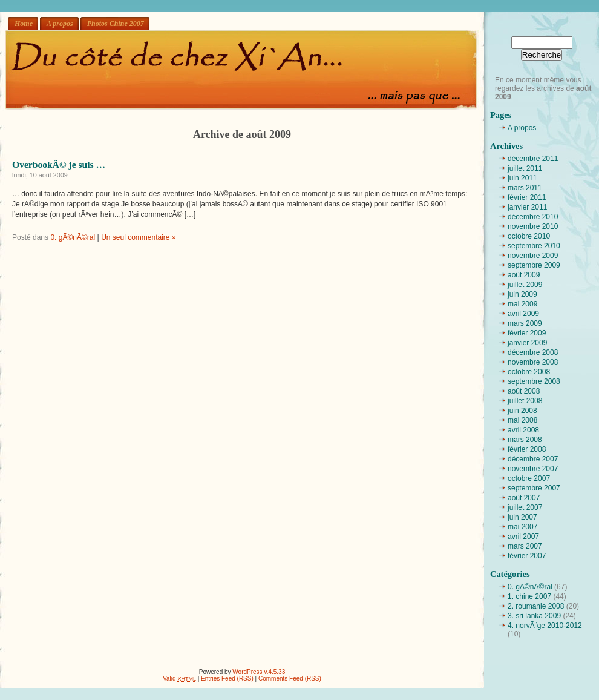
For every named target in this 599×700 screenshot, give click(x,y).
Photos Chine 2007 (116, 24)
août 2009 (524, 275)
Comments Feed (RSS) (290, 679)
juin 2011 (522, 178)
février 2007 (527, 556)
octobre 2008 (529, 372)
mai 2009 (522, 304)
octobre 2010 (529, 236)
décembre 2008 (533, 352)
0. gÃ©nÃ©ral (73, 237)
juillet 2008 (525, 401)
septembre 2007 (534, 488)
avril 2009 (523, 314)
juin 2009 (522, 294)
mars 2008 (525, 440)
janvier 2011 (527, 207)
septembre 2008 (534, 381)
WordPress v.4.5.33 (259, 672)
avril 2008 (523, 430)
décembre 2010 (533, 217)
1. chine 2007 (529, 596)
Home (24, 24)
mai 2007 (522, 527)
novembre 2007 (533, 469)
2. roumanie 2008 (536, 606)
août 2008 (524, 391)
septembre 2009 (534, 265)
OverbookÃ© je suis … (59, 164)
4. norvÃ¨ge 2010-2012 (545, 626)
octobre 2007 (529, 478)
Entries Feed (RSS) (227, 679)
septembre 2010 (534, 246)
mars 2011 (525, 188)
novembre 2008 (533, 362)
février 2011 (527, 197)
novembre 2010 (533, 226)
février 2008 (527, 449)
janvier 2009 (527, 343)
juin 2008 (522, 411)
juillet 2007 (525, 507)
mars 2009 (525, 323)
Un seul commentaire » (138, 237)
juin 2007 (522, 517)
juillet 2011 (525, 168)
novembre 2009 (533, 256)
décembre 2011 (533, 159)
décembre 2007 (533, 459)
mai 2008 (522, 420)
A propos (60, 24)
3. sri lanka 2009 (534, 616)
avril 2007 (523, 537)
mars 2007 (525, 546)
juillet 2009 (525, 285)
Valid (179, 679)
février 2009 (527, 333)
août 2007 (524, 498)
